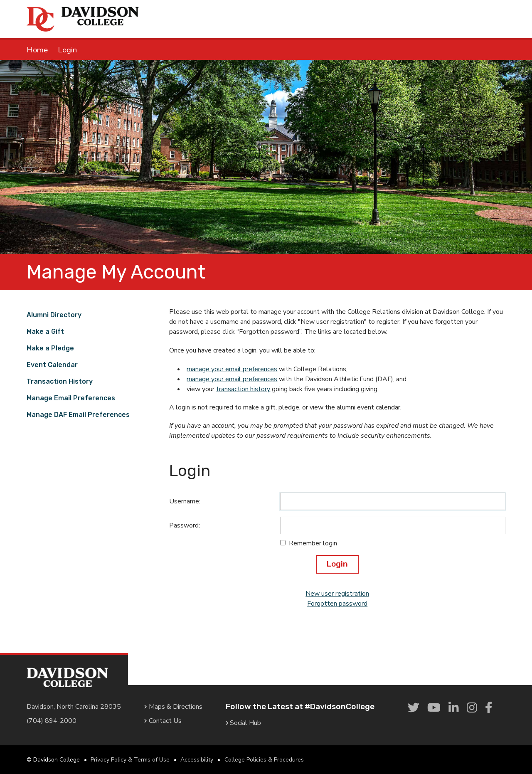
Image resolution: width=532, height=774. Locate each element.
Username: (185, 501)
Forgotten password (337, 604)
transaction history (243, 389)
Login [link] (67, 50)
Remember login (313, 543)
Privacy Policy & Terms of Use (130, 760)
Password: (185, 525)
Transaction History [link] (60, 381)
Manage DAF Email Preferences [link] (78, 415)
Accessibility (197, 760)
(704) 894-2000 (52, 721)
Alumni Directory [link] (54, 315)
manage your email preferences (232, 369)
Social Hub (244, 723)
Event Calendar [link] (52, 365)
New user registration (337, 594)
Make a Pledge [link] (50, 348)
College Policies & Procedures (264, 760)
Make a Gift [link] (45, 332)
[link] (414, 708)
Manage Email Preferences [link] (71, 398)
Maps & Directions (173, 707)
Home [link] (37, 50)
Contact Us (163, 721)
